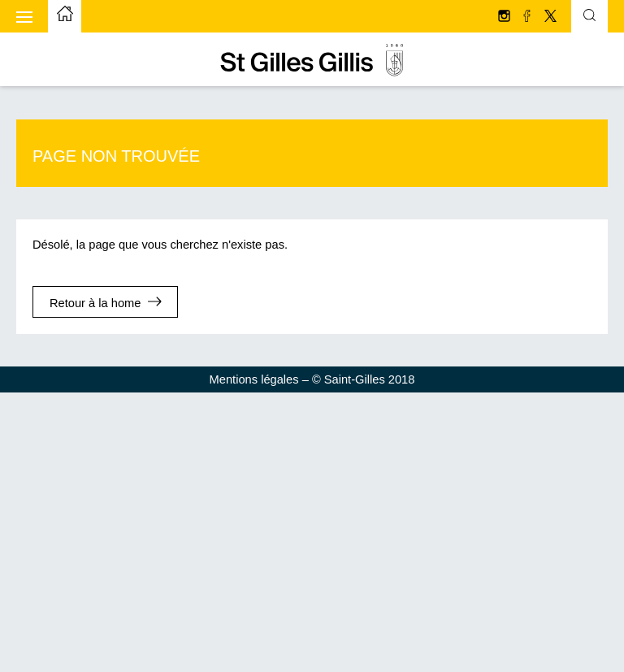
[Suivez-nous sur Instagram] (505, 17)
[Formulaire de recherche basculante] (589, 17)
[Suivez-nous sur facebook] (528, 17)
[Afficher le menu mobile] (24, 16)
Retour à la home (95, 303)
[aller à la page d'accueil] (65, 16)
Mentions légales (254, 379)
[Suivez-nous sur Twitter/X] (550, 17)
